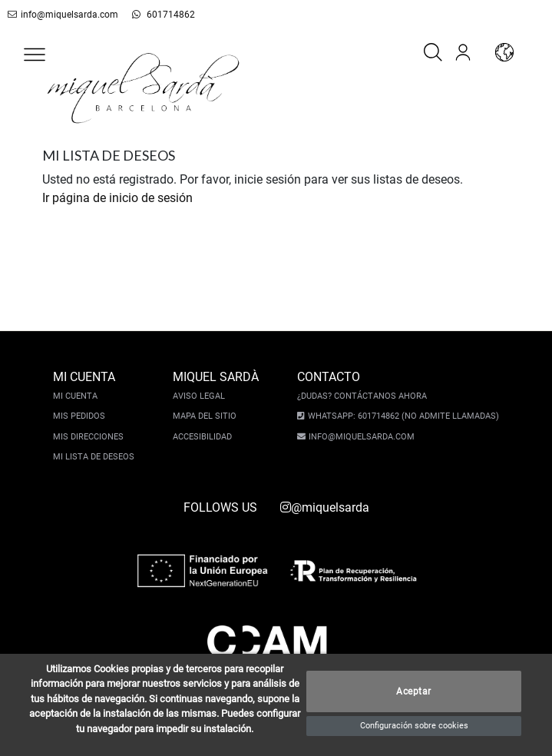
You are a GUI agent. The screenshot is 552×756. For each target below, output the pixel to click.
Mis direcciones (88, 437)
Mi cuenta (75, 396)
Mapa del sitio (205, 416)
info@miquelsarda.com (63, 15)
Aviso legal (199, 396)
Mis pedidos (79, 416)
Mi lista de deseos (94, 457)
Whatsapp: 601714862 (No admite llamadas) (403, 416)
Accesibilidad (202, 437)
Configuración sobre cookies (414, 726)
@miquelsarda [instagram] (325, 507)
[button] (35, 55)
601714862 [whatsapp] (164, 15)
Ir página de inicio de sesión (117, 198)
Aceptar (414, 691)
